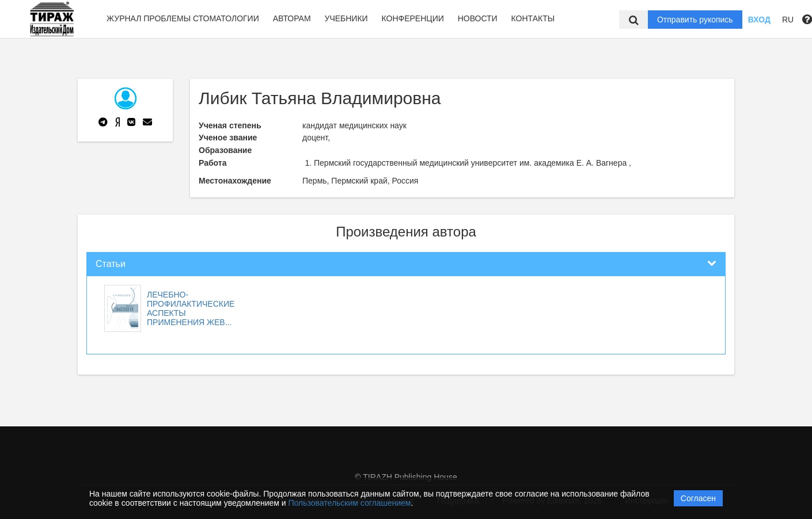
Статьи (111, 264)
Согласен (698, 498)
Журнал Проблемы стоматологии (183, 18)
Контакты (533, 18)
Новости (478, 18)
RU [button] (788, 20)
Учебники (346, 18)
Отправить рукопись (695, 20)
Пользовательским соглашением (350, 503)
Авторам (292, 18)
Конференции (413, 18)
